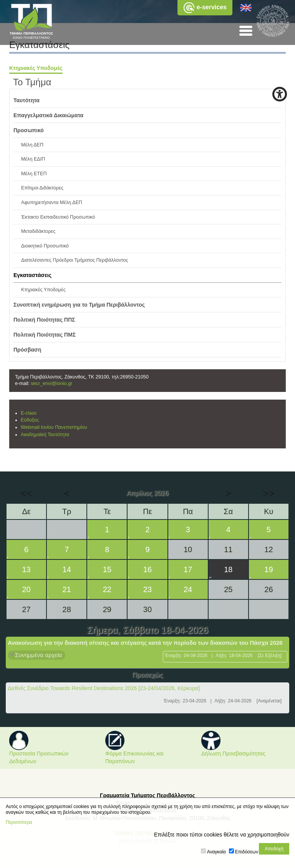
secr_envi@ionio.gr (51, 383)
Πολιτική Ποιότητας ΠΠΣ (44, 320)
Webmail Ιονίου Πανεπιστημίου (54, 427)
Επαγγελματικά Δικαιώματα (48, 115)
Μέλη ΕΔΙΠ (33, 159)
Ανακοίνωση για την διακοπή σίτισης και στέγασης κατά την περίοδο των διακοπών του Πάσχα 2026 (145, 643)
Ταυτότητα (27, 100)
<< (26, 493)
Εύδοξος (30, 420)
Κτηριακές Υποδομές (36, 68)
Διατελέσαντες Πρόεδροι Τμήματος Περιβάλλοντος (75, 260)
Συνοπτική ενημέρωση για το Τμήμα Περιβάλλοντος (79, 305)
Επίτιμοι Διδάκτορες (42, 188)
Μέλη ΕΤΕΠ (34, 174)
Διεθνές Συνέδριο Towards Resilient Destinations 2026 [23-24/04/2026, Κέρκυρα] (104, 688)
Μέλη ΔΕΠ (32, 145)
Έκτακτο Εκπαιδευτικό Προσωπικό (58, 217)
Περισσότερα (19, 822)
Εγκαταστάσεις (32, 275)
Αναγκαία (216, 852)
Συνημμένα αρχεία (38, 655)
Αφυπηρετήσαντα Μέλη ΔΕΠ (52, 202)
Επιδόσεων (247, 852)
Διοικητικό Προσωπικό (45, 246)
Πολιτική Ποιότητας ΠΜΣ (45, 335)
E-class (29, 413)
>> (268, 493)
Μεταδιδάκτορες (38, 231)
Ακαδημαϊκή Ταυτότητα (45, 435)
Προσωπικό (29, 130)
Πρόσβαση (27, 350)
